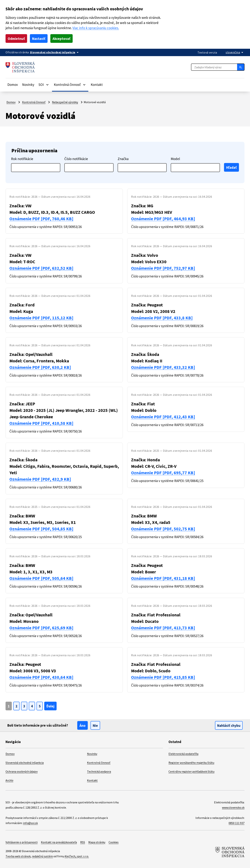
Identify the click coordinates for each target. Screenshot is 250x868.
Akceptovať (61, 39)
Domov (13, 85)
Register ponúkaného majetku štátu (191, 763)
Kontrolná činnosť (34, 102)
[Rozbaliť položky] (47, 85)
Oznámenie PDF (41, 219)
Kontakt (97, 85)
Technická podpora (99, 771)
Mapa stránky (97, 842)
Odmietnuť (16, 39)
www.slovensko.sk (233, 807)
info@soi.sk (30, 823)
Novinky (28, 85)
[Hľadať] (241, 67)
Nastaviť (39, 39)
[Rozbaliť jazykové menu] (235, 52)
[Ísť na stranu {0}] (16, 706)
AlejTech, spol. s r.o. (77, 856)
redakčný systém (42, 856)
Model (175, 159)
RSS (83, 842)
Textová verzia (207, 52)
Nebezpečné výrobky (65, 102)
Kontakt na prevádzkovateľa (59, 842)
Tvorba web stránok (18, 856)
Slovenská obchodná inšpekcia (25, 763)
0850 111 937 (237, 823)
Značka (123, 159)
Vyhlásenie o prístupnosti (22, 842)
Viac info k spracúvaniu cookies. (96, 28)
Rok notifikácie (22, 159)
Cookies (114, 842)
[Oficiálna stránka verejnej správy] (55, 52)
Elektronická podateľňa (183, 754)
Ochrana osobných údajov (22, 771)
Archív (9, 780)
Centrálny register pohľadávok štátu (191, 771)
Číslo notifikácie (76, 159)
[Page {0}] (9, 706)
